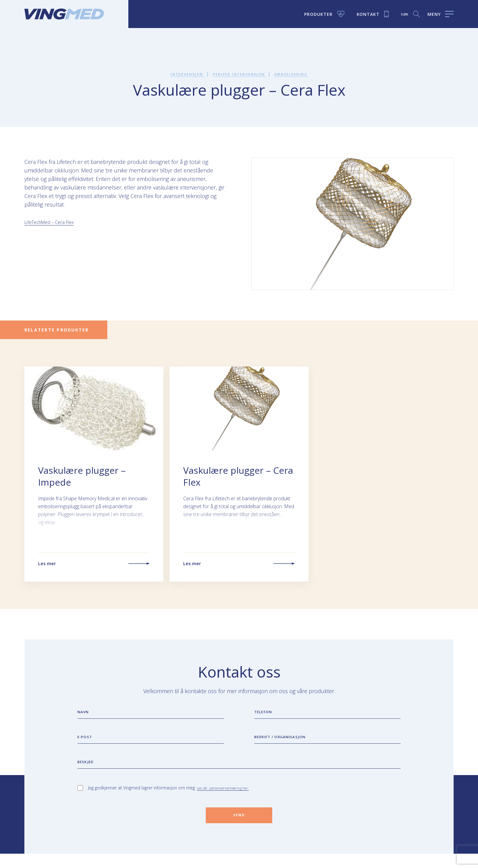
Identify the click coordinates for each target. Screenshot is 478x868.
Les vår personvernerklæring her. (229, 799)
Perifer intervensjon (240, 74)
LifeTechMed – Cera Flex (54, 222)
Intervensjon (178, 74)
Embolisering (301, 74)
